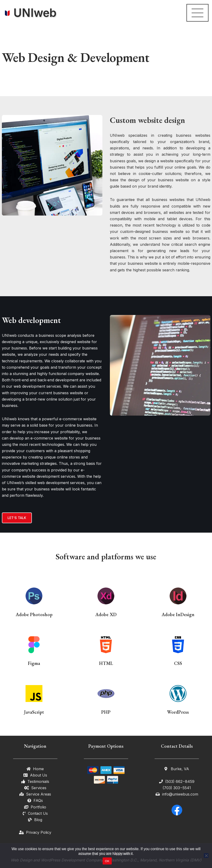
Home (38, 769)
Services (39, 788)
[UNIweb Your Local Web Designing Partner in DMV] (30, 13)
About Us (39, 775)
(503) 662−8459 (180, 781)
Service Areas (39, 794)
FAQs (38, 800)
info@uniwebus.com (180, 794)
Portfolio (38, 807)
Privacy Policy (39, 832)
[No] (206, 856)
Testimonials (38, 781)
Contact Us (38, 813)
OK (107, 861)
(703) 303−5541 (177, 788)
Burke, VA (179, 769)
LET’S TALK (17, 518)
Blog (38, 820)
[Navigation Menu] (197, 13)
